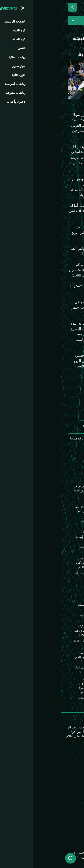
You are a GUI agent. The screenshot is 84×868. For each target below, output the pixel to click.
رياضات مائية (41, 768)
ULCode (27, 857)
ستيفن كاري (37, 451)
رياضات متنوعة (40, 775)
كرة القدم (73, 768)
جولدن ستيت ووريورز (53, 412)
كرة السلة (73, 775)
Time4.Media (70, 824)
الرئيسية (74, 761)
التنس (76, 782)
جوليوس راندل (58, 425)
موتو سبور (73, 789)
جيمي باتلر (61, 451)
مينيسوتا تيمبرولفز (55, 399)
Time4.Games (69, 810)
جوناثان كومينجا (21, 438)
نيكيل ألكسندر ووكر (54, 438)
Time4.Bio (72, 817)
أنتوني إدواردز (30, 425)
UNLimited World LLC (67, 857)
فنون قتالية (43, 761)
